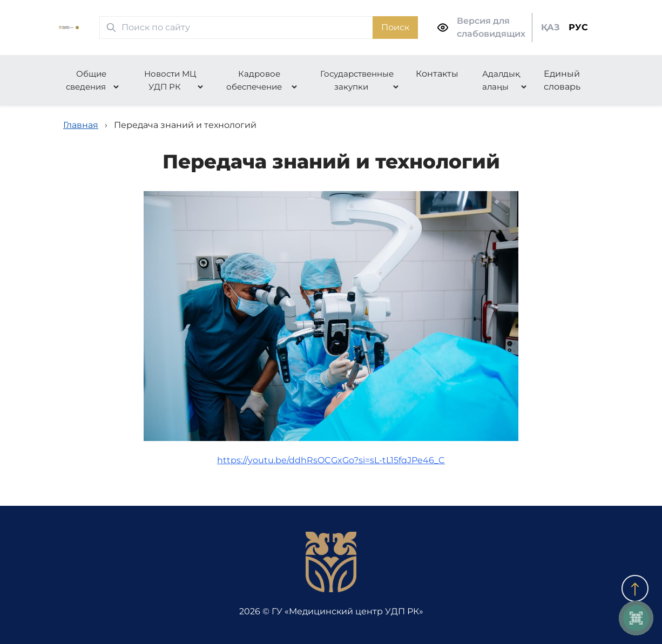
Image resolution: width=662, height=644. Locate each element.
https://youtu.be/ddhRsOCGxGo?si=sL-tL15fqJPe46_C (331, 460)
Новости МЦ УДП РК (170, 80)
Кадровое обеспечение (254, 80)
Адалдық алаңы (501, 80)
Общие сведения (86, 80)
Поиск (395, 27)
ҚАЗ (550, 27)
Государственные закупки (357, 80)
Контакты (437, 74)
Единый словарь (562, 80)
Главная (81, 125)
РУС (578, 27)
